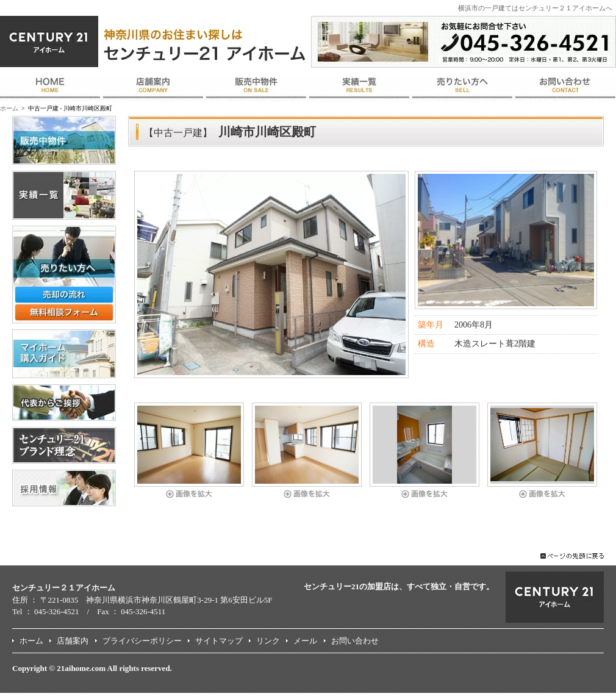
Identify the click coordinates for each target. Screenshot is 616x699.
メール (305, 641)
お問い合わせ (355, 641)
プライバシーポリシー (142, 641)
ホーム (9, 108)
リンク (268, 641)
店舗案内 (73, 641)
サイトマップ (219, 641)
